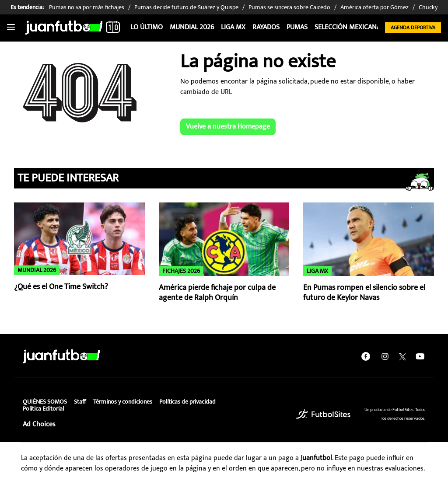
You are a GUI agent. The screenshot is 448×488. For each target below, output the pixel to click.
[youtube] (420, 356)
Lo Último (147, 27)
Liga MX (233, 27)
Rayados (266, 27)
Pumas (297, 27)
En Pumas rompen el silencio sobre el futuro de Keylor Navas (364, 293)
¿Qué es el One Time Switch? (61, 287)
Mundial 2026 (192, 27)
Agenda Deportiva (413, 28)
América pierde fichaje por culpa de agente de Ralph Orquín (217, 293)
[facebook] (366, 356)
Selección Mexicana (348, 27)
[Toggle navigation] (11, 28)
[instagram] (385, 356)
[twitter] (402, 356)
